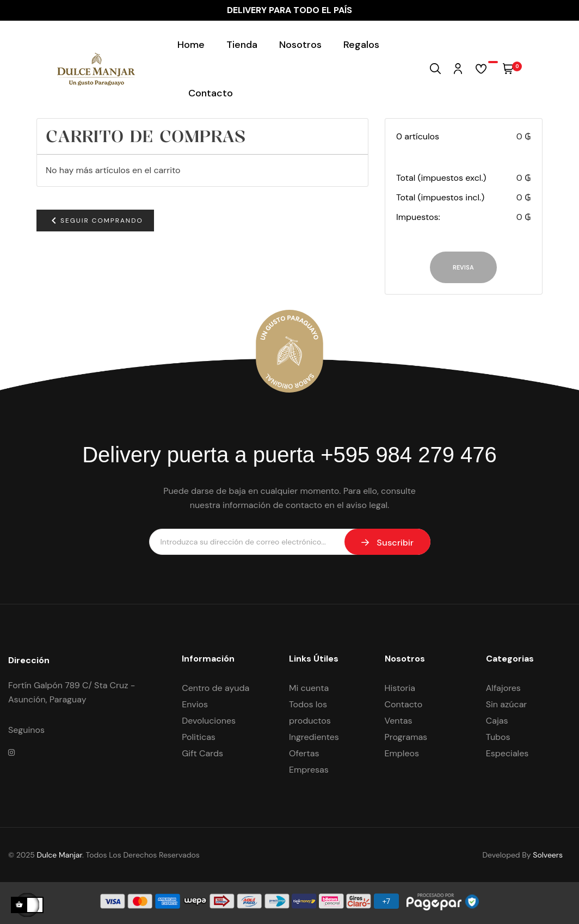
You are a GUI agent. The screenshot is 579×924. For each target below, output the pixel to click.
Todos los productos (310, 712)
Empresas (309, 770)
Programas (406, 737)
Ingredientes (314, 737)
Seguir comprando (95, 221)
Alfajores (503, 688)
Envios (195, 704)
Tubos (498, 737)
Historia (400, 688)
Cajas (497, 721)
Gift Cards (202, 753)
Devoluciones (209, 721)
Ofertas (304, 753)
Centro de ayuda (215, 688)
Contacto (404, 704)
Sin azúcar (507, 704)
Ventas (399, 721)
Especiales (507, 753)
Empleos (402, 753)
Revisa (463, 267)
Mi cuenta (309, 688)
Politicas (199, 737)
